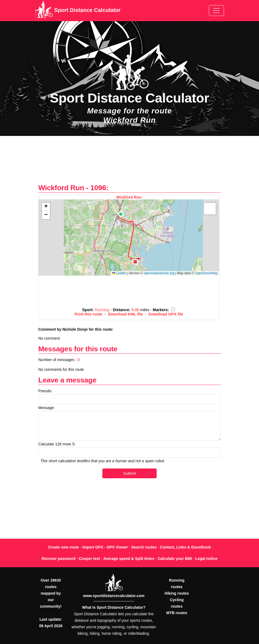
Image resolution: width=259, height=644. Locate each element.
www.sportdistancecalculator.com (114, 596)
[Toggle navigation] (216, 11)
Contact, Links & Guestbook (185, 547)
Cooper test (89, 559)
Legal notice (206, 559)
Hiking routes (177, 593)
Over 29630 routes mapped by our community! (51, 593)
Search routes (144, 547)
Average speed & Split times (129, 559)
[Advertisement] (129, 163)
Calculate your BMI (175, 559)
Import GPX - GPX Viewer (105, 547)
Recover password (59, 559)
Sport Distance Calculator (78, 11)
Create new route (64, 547)
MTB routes (177, 613)
